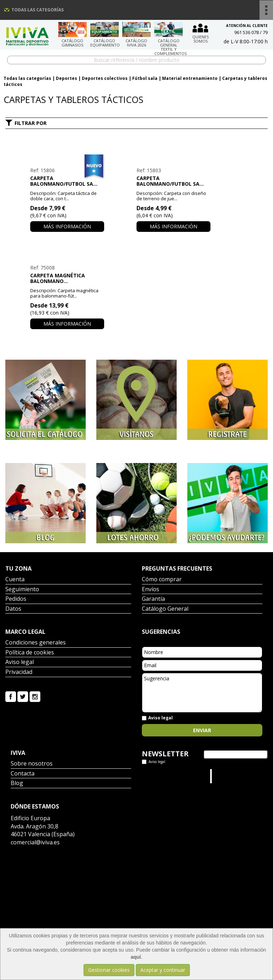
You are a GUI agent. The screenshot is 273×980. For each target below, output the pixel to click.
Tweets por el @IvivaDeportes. (161, 776)
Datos (13, 609)
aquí (136, 957)
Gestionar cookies (109, 970)
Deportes (66, 78)
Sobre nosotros (32, 764)
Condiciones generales (36, 643)
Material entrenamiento (190, 78)
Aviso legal (20, 662)
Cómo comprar (162, 580)
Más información (67, 226)
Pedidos (16, 599)
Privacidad (19, 672)
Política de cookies (30, 653)
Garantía (153, 599)
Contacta (23, 774)
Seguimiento (22, 590)
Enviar (202, 730)
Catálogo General (165, 609)
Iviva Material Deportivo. (227, 776)
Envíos (151, 590)
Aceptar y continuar (163, 970)
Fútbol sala (145, 78)
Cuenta (15, 580)
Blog (17, 783)
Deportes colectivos (105, 78)
